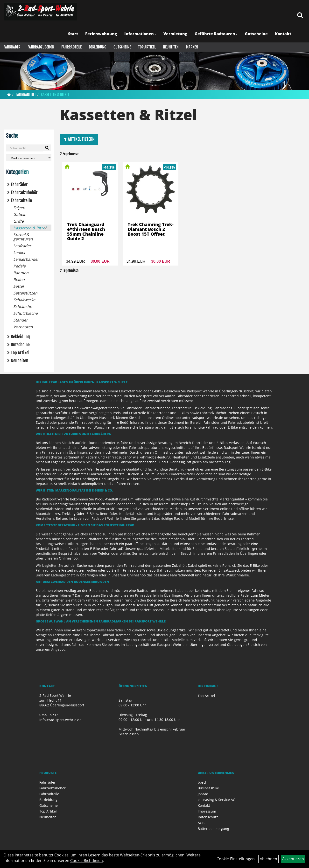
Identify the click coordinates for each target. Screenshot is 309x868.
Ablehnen (268, 859)
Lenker (19, 253)
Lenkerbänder (26, 259)
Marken (192, 47)
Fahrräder (12, 47)
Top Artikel (147, 47)
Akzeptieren (293, 859)
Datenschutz (208, 817)
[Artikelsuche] (300, 16)
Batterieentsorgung (213, 829)
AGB (201, 823)
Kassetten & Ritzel (55, 95)
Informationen (140, 34)
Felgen (19, 208)
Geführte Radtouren (216, 34)
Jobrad (203, 794)
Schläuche (23, 307)
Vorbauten (23, 327)
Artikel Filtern (79, 139)
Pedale (19, 266)
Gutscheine (256, 34)
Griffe (18, 221)
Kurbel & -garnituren (23, 237)
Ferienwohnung (101, 34)
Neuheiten (171, 47)
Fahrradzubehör (41, 47)
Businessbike (208, 788)
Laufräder (22, 246)
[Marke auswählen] (29, 158)
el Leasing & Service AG (217, 800)
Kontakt (283, 34)
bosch (203, 782)
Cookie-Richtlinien (87, 861)
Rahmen (21, 273)
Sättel (18, 286)
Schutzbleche (25, 313)
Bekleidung (98, 47)
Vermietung (175, 34)
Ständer (21, 320)
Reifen (19, 280)
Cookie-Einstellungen (236, 859)
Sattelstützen (25, 293)
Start (73, 34)
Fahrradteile (71, 47)
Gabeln (20, 214)
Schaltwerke (24, 300)
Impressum (207, 811)
